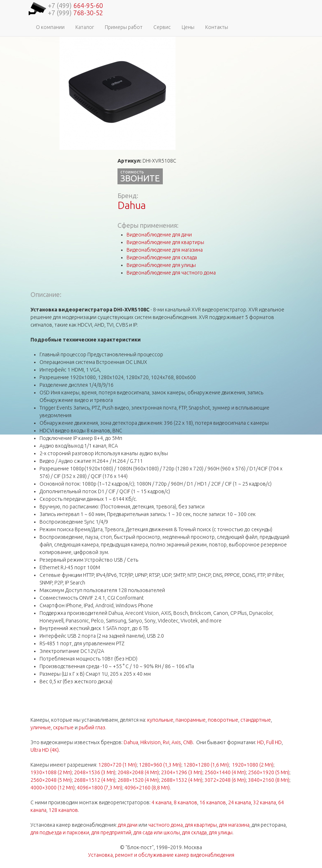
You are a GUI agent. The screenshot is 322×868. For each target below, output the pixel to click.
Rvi (166, 742)
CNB (188, 742)
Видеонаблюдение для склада (162, 257)
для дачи (128, 825)
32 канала (265, 802)
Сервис (162, 27)
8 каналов (185, 802)
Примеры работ (124, 27)
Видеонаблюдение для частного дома (171, 273)
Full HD (274, 742)
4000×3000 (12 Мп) (53, 788)
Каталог (85, 27)
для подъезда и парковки (60, 833)
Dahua (132, 205)
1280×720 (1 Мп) (117, 765)
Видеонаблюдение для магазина (165, 250)
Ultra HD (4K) (45, 750)
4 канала (162, 802)
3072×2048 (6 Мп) (225, 780)
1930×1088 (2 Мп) (51, 772)
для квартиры (201, 825)
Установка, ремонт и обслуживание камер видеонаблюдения (161, 855)
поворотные (223, 720)
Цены (188, 27)
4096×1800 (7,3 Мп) (100, 788)
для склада (194, 833)
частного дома (166, 825)
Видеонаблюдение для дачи (159, 235)
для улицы (221, 833)
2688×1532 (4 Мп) (182, 780)
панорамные (191, 720)
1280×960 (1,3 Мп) (160, 765)
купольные (160, 720)
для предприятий (111, 833)
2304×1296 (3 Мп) (182, 772)
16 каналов (213, 802)
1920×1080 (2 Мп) (253, 765)
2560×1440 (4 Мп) (225, 772)
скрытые (63, 727)
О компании (50, 27)
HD (261, 742)
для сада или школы (157, 833)
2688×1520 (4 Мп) (138, 780)
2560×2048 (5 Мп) (51, 780)
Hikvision (150, 742)
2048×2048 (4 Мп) (138, 772)
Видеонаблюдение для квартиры (165, 242)
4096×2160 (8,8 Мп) (147, 788)
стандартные (256, 720)
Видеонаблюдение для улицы (161, 265)
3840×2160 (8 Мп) (269, 780)
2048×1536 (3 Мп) (95, 772)
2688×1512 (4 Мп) (95, 780)
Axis (176, 742)
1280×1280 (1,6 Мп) (206, 765)
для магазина (234, 825)
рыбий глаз (92, 727)
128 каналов (63, 810)
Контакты (217, 27)
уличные (41, 727)
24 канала (240, 802)
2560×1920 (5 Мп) (269, 772)
